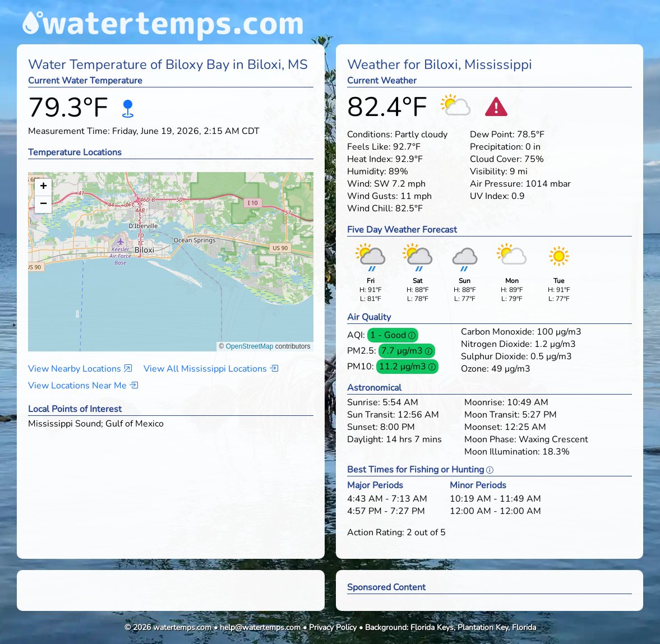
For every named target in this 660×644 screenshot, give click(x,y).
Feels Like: (369, 147)
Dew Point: (492, 135)
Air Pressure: (497, 184)
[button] (171, 251)
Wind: (359, 184)
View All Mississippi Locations (211, 369)
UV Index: (490, 196)
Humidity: (367, 172)
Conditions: (370, 135)
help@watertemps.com (260, 627)
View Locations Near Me (83, 386)
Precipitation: (497, 147)
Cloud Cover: (496, 159)
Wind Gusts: (373, 196)
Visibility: (489, 172)
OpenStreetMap (250, 346)
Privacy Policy (333, 627)
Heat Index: (370, 159)
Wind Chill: (370, 209)
